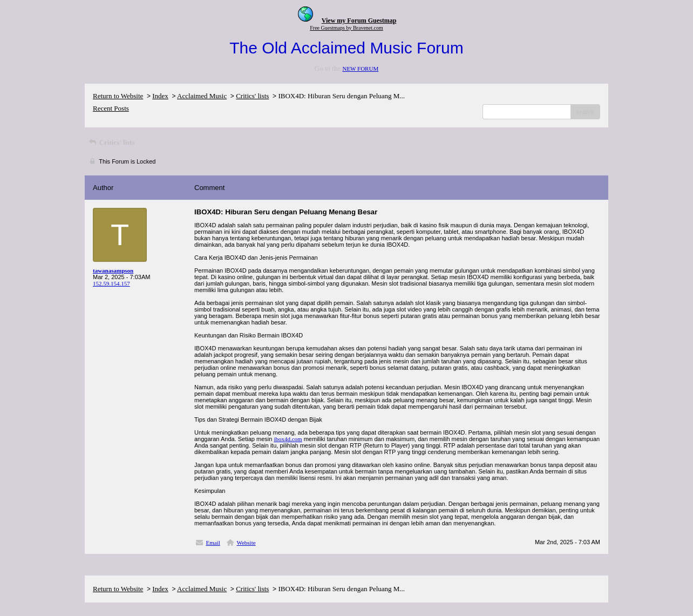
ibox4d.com (288, 439)
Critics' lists (252, 96)
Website (246, 543)
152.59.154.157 (111, 283)
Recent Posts (111, 108)
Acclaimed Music (202, 96)
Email (213, 543)
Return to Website (118, 96)
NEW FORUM (360, 69)
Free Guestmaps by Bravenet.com (346, 28)
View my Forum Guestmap (359, 21)
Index (160, 96)
